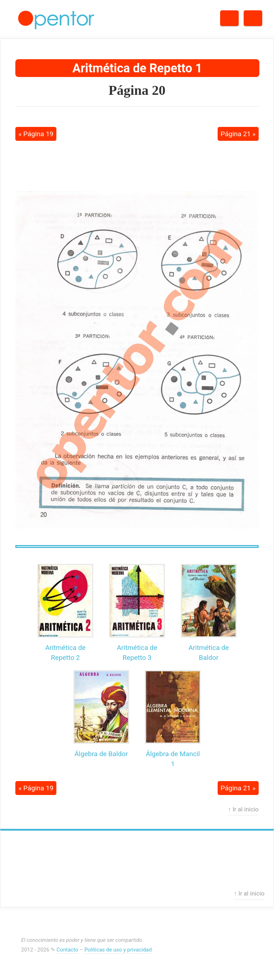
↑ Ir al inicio (243, 809)
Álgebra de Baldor (101, 754)
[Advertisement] (137, 165)
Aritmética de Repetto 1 (137, 68)
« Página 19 (36, 134)
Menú (262, 16)
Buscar (239, 16)
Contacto (68, 950)
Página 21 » (238, 134)
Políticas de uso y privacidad (118, 950)
